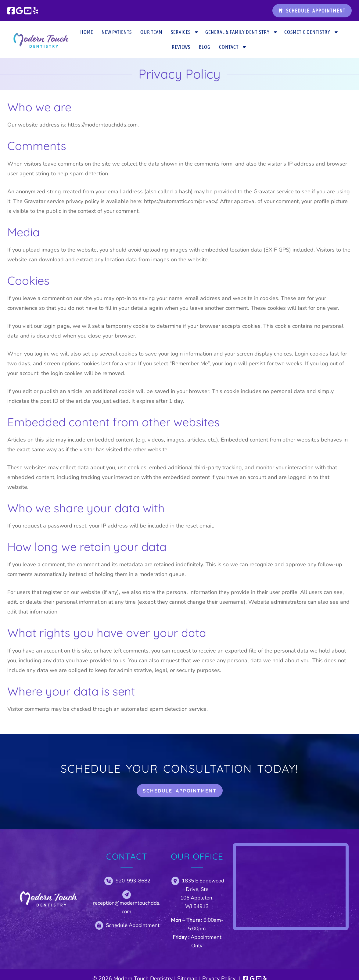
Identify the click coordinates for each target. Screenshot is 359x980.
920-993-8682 (133, 881)
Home (87, 32)
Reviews (181, 47)
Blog (205, 47)
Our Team (151, 32)
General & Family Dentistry (237, 32)
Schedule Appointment (312, 11)
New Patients (117, 32)
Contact (229, 47)
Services (181, 32)
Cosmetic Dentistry (307, 32)
